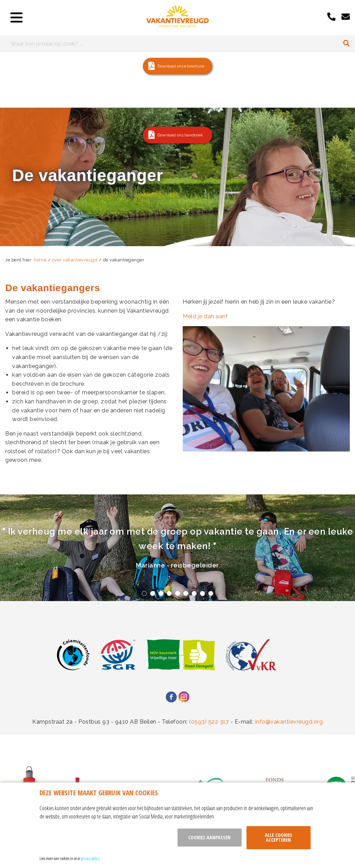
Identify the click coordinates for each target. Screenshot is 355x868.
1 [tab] (144, 593)
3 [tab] (161, 593)
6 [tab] (186, 593)
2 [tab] (153, 593)
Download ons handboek (180, 135)
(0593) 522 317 (209, 722)
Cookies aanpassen (209, 837)
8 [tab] (202, 593)
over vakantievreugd (75, 260)
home (40, 260)
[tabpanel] (177, 548)
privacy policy (90, 858)
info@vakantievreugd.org (289, 722)
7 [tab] (194, 593)
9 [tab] (211, 593)
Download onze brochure (181, 66)
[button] (177, 66)
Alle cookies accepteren (279, 837)
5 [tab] (177, 593)
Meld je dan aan (204, 316)
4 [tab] (169, 593)
